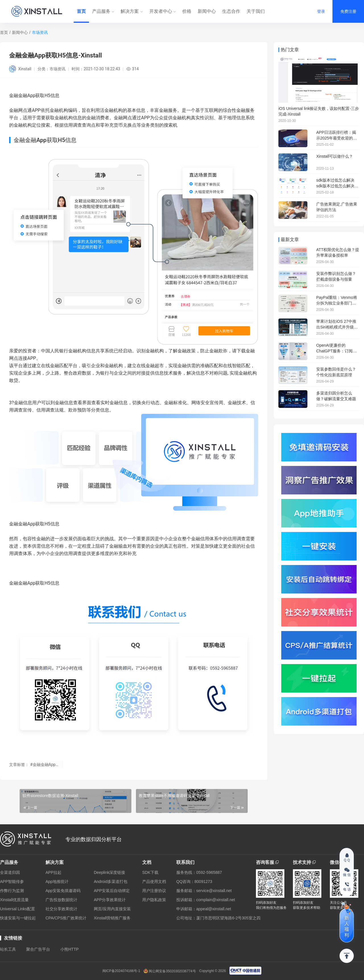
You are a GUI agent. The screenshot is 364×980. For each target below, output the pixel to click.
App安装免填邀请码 (63, 891)
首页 (81, 11)
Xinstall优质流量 (14, 900)
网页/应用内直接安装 (112, 909)
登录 (321, 11)
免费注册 (348, 11)
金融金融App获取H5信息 (34, 524)
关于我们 (256, 11)
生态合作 (231, 11)
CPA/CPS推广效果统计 (66, 918)
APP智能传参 (12, 882)
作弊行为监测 (12, 891)
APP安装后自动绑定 (112, 891)
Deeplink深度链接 (109, 872)
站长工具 (8, 949)
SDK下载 (150, 872)
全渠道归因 (10, 872)
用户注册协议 (154, 891)
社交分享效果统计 (61, 909)
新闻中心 (207, 11)
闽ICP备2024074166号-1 (121, 971)
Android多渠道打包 (111, 882)
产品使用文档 (154, 882)
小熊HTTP (70, 949)
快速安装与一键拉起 (18, 918)
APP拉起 (53, 872)
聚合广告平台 (38, 949)
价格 (187, 11)
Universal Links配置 (17, 909)
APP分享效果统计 (110, 900)
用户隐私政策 (154, 900)
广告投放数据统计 (61, 900)
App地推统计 (57, 882)
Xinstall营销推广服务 (112, 918)
